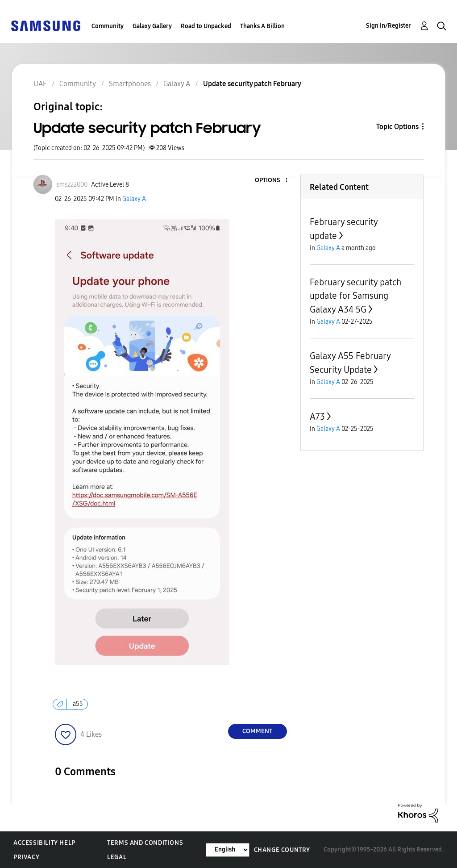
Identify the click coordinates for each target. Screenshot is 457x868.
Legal (117, 857)
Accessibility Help (44, 843)
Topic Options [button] (397, 127)
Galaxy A (134, 199)
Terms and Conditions (145, 843)
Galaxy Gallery (152, 26)
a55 (78, 704)
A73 (317, 417)
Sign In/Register (388, 26)
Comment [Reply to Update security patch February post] (257, 731)
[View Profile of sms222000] (72, 185)
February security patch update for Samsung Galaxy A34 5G (355, 296)
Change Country (282, 850)
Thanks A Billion (262, 26)
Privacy (26, 857)
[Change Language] (228, 850)
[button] (271, 181)
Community (108, 26)
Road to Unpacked (206, 26)
